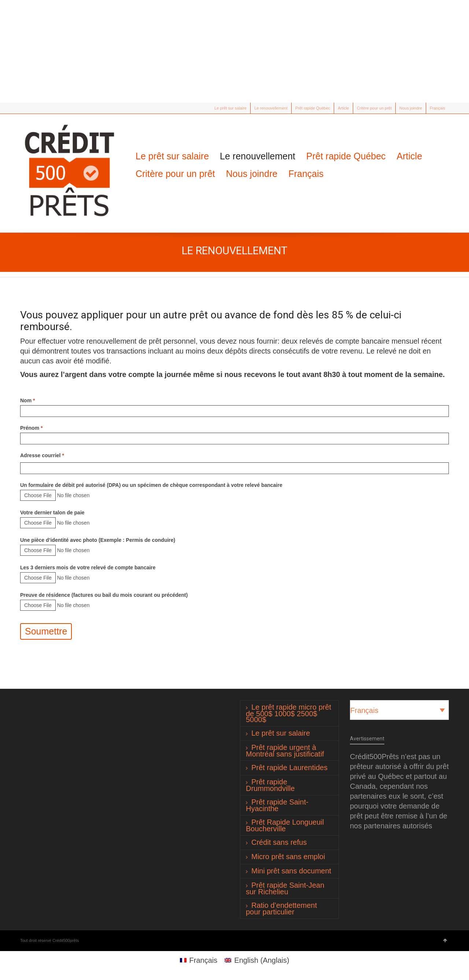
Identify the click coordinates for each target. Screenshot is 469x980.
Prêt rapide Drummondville (270, 785)
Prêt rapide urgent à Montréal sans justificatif (285, 751)
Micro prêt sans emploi (288, 857)
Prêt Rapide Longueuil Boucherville (285, 825)
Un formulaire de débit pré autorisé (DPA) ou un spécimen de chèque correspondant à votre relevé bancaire (151, 485)
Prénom (31, 428)
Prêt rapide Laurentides (289, 768)
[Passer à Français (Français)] (199, 960)
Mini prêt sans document (291, 871)
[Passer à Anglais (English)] (257, 960)
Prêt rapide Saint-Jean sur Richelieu (285, 888)
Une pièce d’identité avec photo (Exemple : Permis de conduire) (98, 540)
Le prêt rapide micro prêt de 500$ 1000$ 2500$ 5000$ (289, 713)
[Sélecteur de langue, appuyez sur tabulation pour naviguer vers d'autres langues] (399, 710)
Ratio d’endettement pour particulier (281, 909)
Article (344, 108)
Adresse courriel (42, 455)
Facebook (35, 108)
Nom (27, 400)
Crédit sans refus (279, 842)
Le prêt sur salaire (230, 108)
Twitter (25, 108)
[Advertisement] (234, 51)
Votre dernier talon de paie (52, 513)
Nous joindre (411, 108)
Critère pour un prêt (374, 108)
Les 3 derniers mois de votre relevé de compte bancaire (88, 567)
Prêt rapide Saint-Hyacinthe (277, 805)
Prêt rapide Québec (313, 108)
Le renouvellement (271, 108)
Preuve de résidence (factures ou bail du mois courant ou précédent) (104, 595)
